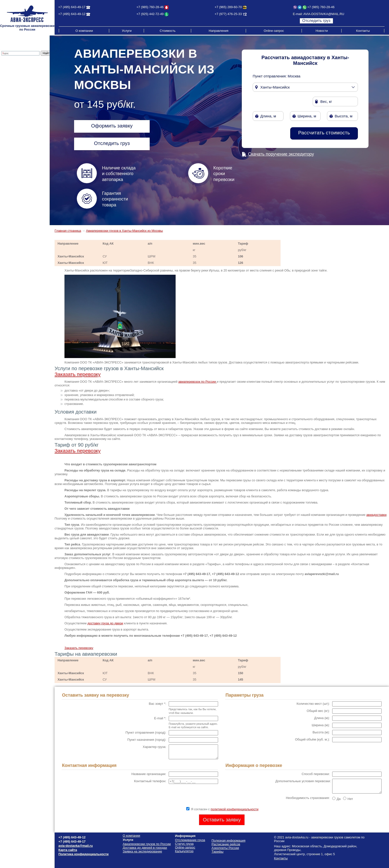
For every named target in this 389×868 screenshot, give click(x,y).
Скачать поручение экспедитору (278, 154)
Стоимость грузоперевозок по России (24, 92)
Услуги (127, 31)
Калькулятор (11, 83)
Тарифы (8, 86)
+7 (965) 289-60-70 (228, 7)
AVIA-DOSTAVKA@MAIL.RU (324, 14)
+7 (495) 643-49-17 (72, 7)
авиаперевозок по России (197, 382)
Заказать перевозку (78, 374)
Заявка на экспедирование (142, 851)
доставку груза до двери (105, 623)
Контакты (363, 31)
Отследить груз (316, 21)
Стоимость (168, 31)
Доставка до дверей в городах (24, 68)
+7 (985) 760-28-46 (150, 7)
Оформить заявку (112, 126)
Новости (322, 31)
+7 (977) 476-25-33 (228, 14)
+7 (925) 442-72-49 (150, 14)
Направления (219, 31)
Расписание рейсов (16, 98)
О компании (84, 31)
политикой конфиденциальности (235, 809)
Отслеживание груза (17, 79)
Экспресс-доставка (16, 72)
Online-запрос (274, 31)
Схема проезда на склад (20, 101)
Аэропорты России (16, 109)
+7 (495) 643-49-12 (72, 14)
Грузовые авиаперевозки (20, 64)
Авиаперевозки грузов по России (147, 844)
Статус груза (184, 844)
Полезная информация (19, 105)
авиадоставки (376, 515)
